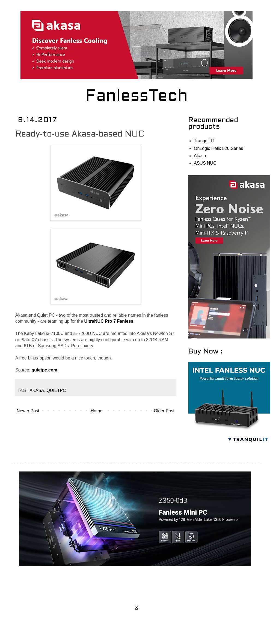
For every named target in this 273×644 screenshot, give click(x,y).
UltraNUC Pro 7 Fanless (109, 321)
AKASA (37, 390)
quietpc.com (44, 370)
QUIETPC (56, 390)
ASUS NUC (205, 163)
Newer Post (28, 411)
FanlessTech (137, 97)
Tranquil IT (204, 141)
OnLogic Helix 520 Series (219, 148)
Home (97, 411)
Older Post (164, 411)
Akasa (200, 156)
